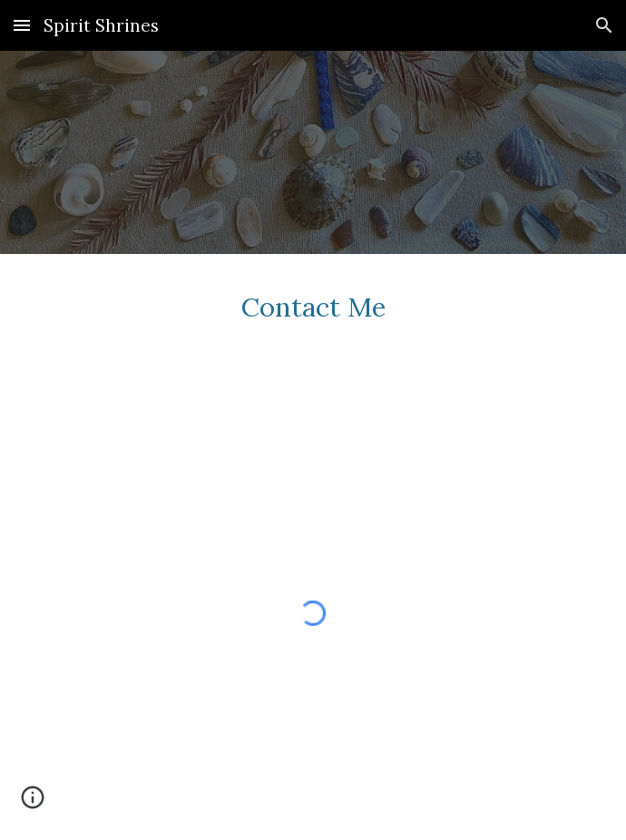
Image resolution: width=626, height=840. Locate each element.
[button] (22, 25)
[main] (313, 321)
